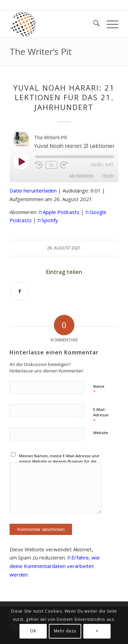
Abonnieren (81, 176)
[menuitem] (93, 24)
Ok (33, 631)
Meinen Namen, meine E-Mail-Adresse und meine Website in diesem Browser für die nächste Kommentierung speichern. (59, 461)
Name (99, 389)
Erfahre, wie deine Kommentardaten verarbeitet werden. (55, 566)
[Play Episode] (21, 162)
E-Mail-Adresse (101, 415)
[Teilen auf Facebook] (20, 291)
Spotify (50, 220)
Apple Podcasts (61, 212)
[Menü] (109, 24)
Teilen (108, 176)
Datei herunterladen (33, 190)
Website (101, 433)
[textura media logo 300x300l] (53, 24)
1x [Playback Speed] (51, 165)
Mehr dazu (65, 631)
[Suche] (93, 24)
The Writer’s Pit (41, 51)
